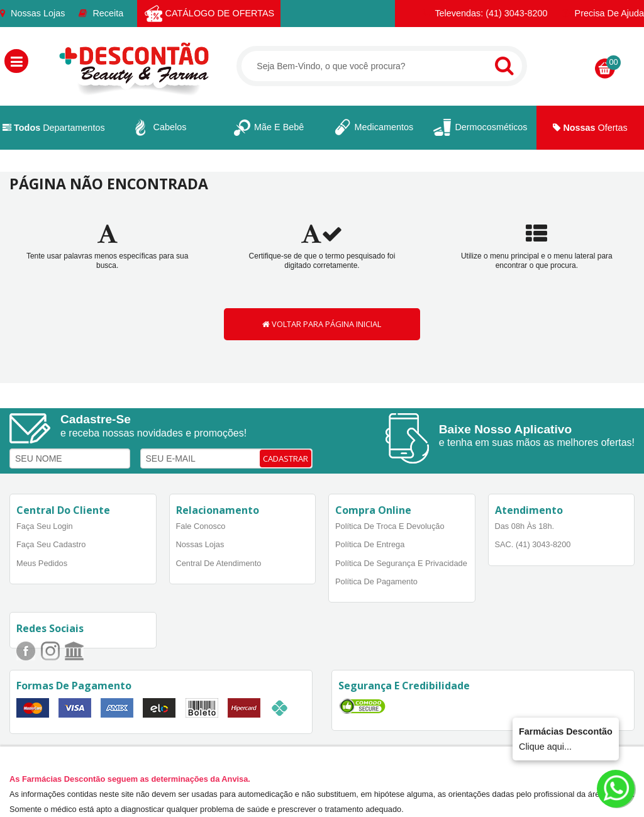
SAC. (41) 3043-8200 (533, 544)
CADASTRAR (286, 459)
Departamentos (54, 128)
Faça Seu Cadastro (51, 544)
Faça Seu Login (45, 526)
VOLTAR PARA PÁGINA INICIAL (322, 324)
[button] (16, 61)
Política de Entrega (370, 544)
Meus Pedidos (42, 563)
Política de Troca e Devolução (390, 526)
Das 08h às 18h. (525, 526)
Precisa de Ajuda (603, 13)
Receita (101, 13)
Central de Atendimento (219, 563)
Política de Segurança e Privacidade (401, 563)
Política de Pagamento (376, 581)
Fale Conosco (201, 526)
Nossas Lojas (32, 13)
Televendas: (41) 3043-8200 (485, 13)
